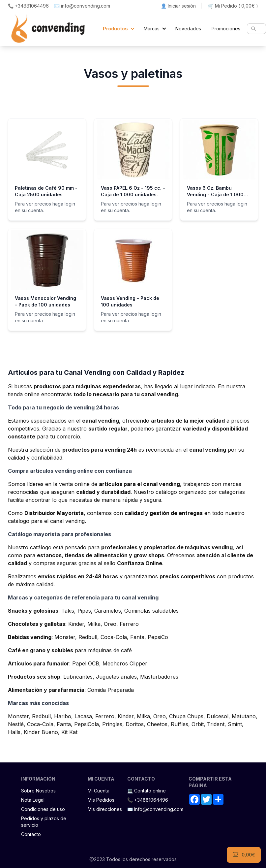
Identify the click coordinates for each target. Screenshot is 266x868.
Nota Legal (33, 800)
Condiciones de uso (43, 809)
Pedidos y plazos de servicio (44, 822)
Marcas (152, 29)
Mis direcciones (105, 809)
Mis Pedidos (101, 800)
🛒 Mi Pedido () (233, 6)
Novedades (188, 29)
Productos (115, 29)
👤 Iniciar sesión (178, 6)
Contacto (31, 834)
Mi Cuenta (99, 791)
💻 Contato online (147, 791)
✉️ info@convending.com (82, 6)
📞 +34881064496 (28, 6)
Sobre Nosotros (38, 791)
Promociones (226, 29)
